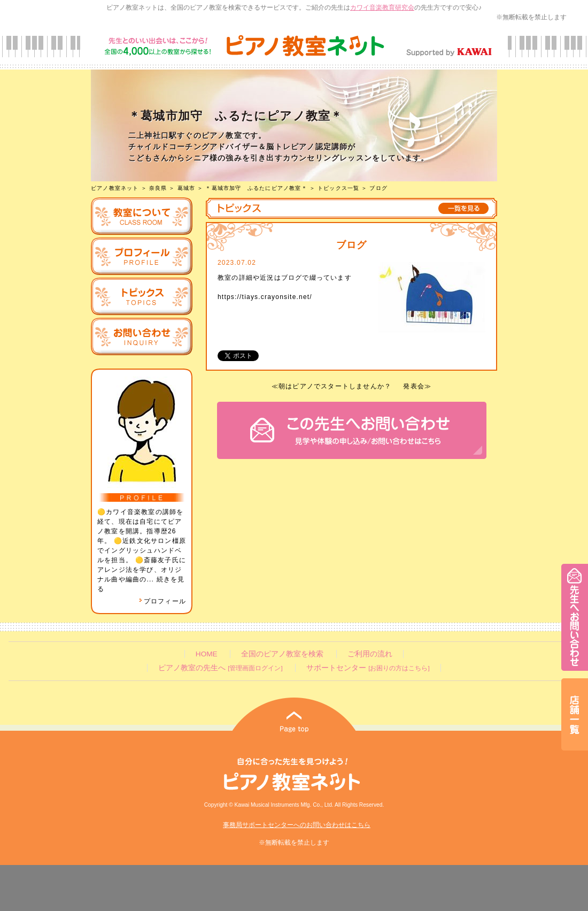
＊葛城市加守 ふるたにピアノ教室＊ (256, 188)
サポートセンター (368, 668)
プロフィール (163, 601)
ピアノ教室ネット (115, 188)
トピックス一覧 (338, 188)
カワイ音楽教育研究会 (382, 7)
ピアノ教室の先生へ (220, 668)
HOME (207, 654)
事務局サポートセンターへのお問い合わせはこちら (297, 825)
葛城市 (187, 188)
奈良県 (158, 188)
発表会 (414, 386)
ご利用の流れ (370, 654)
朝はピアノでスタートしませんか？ (335, 386)
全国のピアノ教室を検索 (282, 654)
